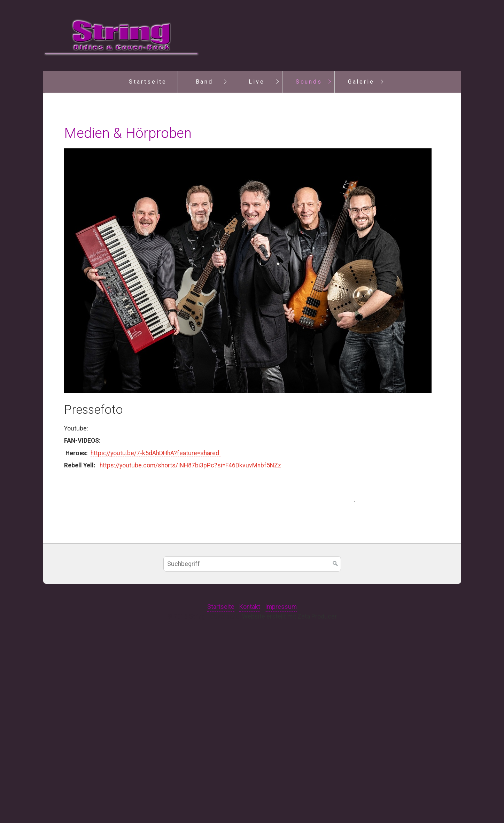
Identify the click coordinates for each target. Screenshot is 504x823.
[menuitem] (148, 82)
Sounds (309, 82)
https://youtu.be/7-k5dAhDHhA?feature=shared (156, 636)
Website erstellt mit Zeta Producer (289, 800)
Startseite (148, 82)
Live (257, 82)
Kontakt (250, 790)
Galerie (361, 82)
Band (205, 82)
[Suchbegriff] (252, 747)
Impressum (281, 790)
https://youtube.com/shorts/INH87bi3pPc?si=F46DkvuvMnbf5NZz (190, 649)
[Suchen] (335, 747)
